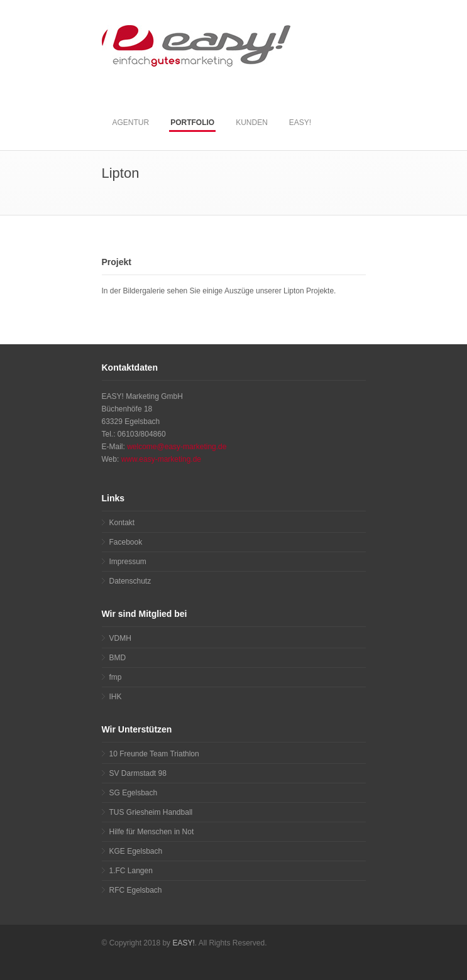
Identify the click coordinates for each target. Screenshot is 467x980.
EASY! (300, 122)
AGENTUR (131, 122)
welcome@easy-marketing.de (177, 447)
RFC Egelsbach (136, 890)
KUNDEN (252, 122)
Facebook (126, 542)
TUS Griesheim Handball (151, 812)
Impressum (128, 562)
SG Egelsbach (134, 793)
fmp (116, 677)
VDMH (120, 638)
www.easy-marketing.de (161, 459)
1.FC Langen (131, 871)
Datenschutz (130, 581)
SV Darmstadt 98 (138, 773)
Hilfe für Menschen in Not (152, 832)
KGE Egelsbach (136, 851)
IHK (116, 697)
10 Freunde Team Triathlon (154, 754)
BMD (118, 658)
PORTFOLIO (192, 122)
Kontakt (122, 523)
